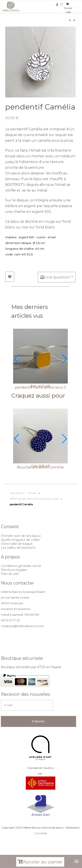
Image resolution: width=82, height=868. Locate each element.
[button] (17, 359)
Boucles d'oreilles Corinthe (40, 467)
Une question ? (57, 277)
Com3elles (41, 833)
